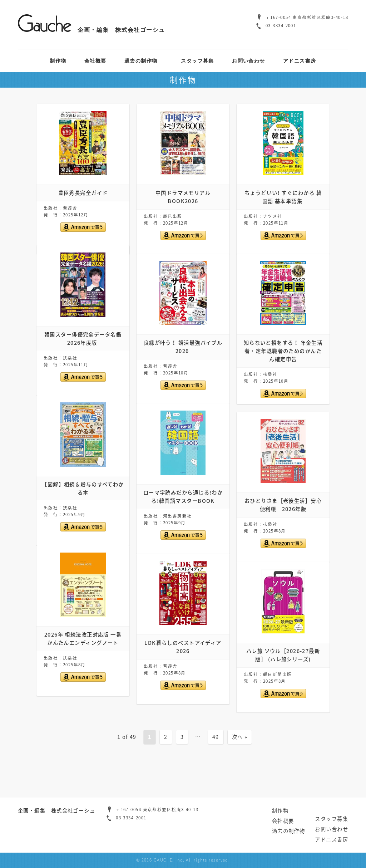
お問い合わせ (249, 61)
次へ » (240, 737)
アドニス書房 (300, 61)
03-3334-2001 (281, 26)
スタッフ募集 (197, 61)
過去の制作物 (141, 61)
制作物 (58, 61)
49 (216, 737)
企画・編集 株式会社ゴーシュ (91, 30)
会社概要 (95, 61)
